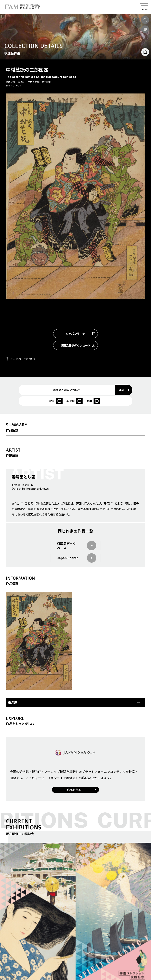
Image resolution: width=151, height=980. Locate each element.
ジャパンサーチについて (21, 359)
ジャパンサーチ (82, 334)
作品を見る (74, 790)
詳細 (124, 390)
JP (145, 29)
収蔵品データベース (77, 546)
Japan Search (77, 558)
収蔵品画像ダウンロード (79, 345)
